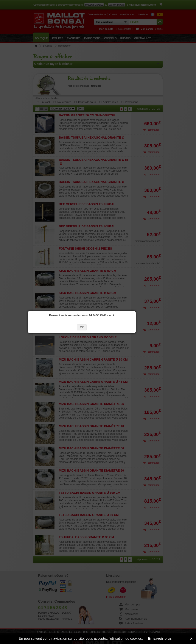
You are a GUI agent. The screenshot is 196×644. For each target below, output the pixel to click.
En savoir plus (160, 639)
